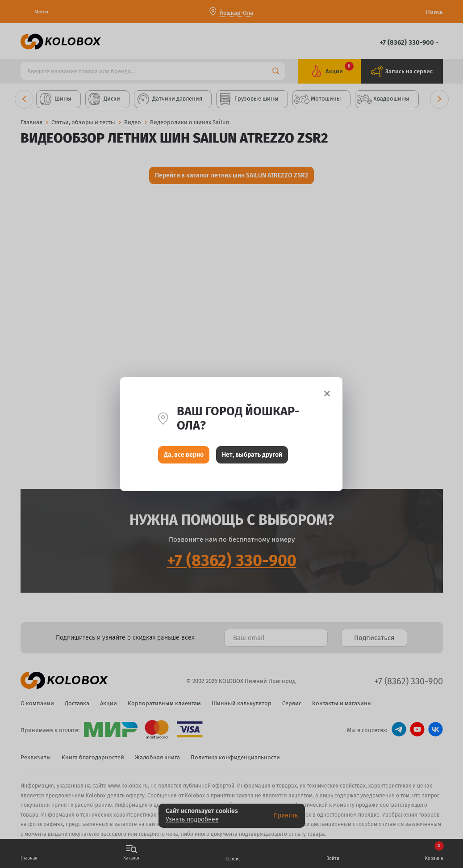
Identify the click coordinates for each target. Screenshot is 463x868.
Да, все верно (184, 455)
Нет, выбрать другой (252, 455)
